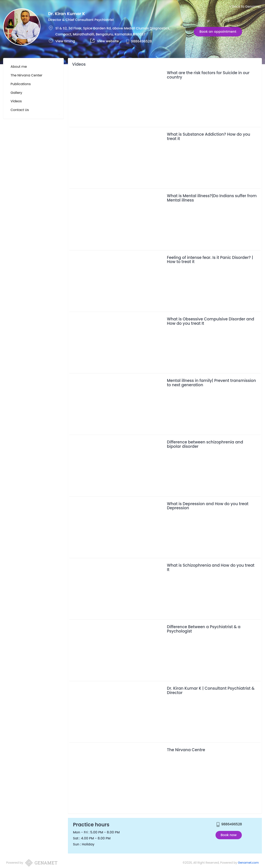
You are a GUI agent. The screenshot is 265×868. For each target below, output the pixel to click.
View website (108, 41)
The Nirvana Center (26, 75)
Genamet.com (248, 863)
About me (19, 67)
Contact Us (20, 110)
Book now (229, 835)
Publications (21, 84)
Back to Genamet (245, 7)
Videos (16, 101)
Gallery (16, 93)
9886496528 (142, 41)
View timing (65, 41)
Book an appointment (218, 32)
